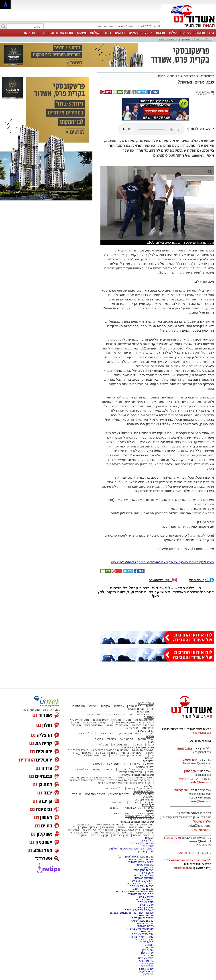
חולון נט (149, 945)
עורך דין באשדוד (144, 939)
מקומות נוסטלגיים (143, 794)
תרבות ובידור (145, 731)
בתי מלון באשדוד (144, 865)
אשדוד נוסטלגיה (144, 791)
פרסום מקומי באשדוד (141, 859)
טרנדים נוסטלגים (95, 794)
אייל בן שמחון (146, 851)
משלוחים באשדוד (144, 875)
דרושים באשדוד (145, 899)
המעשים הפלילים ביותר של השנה (112, 833)
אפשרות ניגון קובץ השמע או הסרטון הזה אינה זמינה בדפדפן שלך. (151, 129)
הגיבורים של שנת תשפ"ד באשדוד (134, 778)
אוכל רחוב (132, 728)
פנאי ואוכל (108, 827)
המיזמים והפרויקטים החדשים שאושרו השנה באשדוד (123, 825)
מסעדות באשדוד (144, 878)
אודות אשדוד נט (62, 33)
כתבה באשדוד (145, 926)
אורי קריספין (181, 790)
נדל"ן (90, 714)
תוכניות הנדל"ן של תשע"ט (98, 830)
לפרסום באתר (105, 26)
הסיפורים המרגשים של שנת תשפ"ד (129, 780)
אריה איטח (147, 953)
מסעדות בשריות (145, 720)
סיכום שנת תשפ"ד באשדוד (137, 775)
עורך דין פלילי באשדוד (140, 937)
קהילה (147, 33)
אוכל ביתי (144, 723)
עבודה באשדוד (145, 923)
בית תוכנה (83, 825)
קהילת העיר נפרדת (131, 772)
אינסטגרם (98, 764)
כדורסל (112, 739)
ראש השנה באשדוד (129, 830)
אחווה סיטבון (146, 969)
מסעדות (149, 717)
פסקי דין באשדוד (144, 813)
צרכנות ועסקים (144, 799)
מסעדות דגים (101, 720)
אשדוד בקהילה (144, 767)
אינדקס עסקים (89, 827)
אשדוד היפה (146, 769)
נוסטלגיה (103, 745)
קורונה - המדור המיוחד (139, 816)
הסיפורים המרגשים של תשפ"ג (110, 750)
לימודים (133, 802)
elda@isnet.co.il (201, 782)
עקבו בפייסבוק (201, 580)
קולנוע (95, 33)
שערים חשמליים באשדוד (139, 910)
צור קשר (29, 33)
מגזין (151, 742)
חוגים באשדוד (105, 733)
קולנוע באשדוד (84, 733)
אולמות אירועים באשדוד (140, 929)
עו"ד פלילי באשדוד (142, 934)
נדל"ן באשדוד (146, 841)
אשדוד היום (147, 966)
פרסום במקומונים (144, 870)
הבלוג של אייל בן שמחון (197, 39)
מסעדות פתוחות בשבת (96, 723)
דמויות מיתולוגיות (119, 794)
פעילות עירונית (126, 769)
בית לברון (148, 974)
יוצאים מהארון (136, 709)
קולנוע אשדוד (146, 958)
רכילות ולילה (146, 703)
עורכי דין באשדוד (120, 813)
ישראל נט (148, 846)
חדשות (200, 33)
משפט (82, 33)
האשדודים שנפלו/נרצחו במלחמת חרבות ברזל (124, 783)
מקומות (105, 706)
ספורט (187, 33)
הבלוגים (190, 76)
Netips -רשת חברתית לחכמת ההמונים (132, 913)
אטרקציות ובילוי (132, 808)
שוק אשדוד (147, 964)
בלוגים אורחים (168, 39)
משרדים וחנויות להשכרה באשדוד (135, 891)
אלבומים (148, 761)
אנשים (93, 706)
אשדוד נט (206, 76)
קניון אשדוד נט (99, 835)
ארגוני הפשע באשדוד (120, 714)
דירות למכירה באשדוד (141, 881)
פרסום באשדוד (145, 915)
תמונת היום (115, 764)
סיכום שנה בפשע (108, 753)
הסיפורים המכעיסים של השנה (128, 755)
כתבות (150, 745)
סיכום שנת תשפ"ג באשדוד (137, 747)
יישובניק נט (147, 867)
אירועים (149, 764)
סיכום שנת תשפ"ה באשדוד (137, 822)
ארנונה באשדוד (145, 905)
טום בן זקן (148, 950)
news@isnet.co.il (201, 801)
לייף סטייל (148, 805)
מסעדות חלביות (122, 720)
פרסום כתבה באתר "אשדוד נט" (136, 857)
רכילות (174, 33)
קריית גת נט (147, 942)
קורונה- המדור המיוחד (141, 819)
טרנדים (114, 808)
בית (212, 33)
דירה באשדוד (146, 931)
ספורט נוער (127, 739)
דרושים (120, 33)
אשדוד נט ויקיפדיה (142, 918)
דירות (107, 33)
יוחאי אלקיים (146, 972)
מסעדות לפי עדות (117, 725)
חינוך (43, 33)
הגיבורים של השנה (143, 750)
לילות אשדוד (133, 764)
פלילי (100, 714)
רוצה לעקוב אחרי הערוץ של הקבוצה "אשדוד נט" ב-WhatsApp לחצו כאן (162, 562)
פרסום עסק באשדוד (141, 843)
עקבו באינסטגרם (163, 580)
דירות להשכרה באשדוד (140, 883)
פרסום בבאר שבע (143, 889)
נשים (151, 827)
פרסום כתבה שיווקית (141, 921)
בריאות (109, 769)
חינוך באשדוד (120, 835)
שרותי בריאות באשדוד (141, 894)
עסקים (133, 33)
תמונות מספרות (121, 745)
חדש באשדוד (117, 802)
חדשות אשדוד (145, 712)
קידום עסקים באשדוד (141, 862)
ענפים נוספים (146, 739)
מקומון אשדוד (146, 873)
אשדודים (119, 706)
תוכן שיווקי (148, 802)
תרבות (160, 33)
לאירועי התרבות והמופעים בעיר (135, 733)
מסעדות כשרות (94, 725)
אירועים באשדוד (144, 897)
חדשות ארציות (145, 714)
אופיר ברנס (147, 955)
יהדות (121, 827)
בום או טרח (135, 706)
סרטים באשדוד (141, 835)
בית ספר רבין (146, 961)
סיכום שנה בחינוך (132, 753)
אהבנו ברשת (136, 827)
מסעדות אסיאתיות (124, 723)
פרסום (150, 947)
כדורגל (99, 739)
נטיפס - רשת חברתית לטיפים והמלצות (131, 849)
